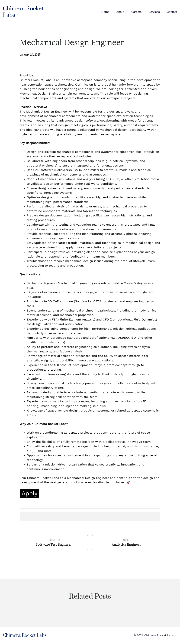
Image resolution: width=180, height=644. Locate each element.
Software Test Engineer (54, 544)
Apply (30, 493)
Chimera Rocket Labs (23, 12)
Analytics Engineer (126, 544)
